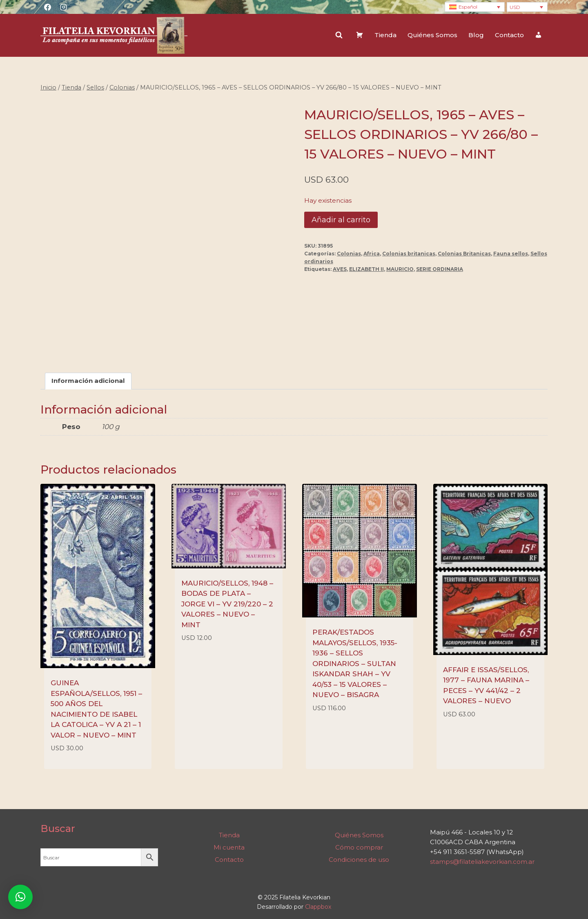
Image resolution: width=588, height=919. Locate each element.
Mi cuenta (229, 847)
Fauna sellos (511, 254)
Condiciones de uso (359, 860)
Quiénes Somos (432, 35)
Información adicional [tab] (88, 381)
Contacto (509, 35)
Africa (372, 254)
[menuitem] (475, 7)
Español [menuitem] (468, 7)
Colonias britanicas (409, 254)
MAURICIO (400, 269)
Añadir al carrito (341, 220)
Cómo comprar (359, 847)
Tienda (385, 35)
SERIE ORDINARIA (440, 269)
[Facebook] (47, 7)
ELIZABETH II (366, 269)
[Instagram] (63, 7)
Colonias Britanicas (464, 254)
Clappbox (318, 907)
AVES (340, 269)
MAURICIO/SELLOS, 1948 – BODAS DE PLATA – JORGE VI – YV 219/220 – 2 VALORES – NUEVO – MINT (227, 604)
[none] (475, 7)
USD (515, 7)
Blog (476, 35)
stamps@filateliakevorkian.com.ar (482, 862)
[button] (20, 897)
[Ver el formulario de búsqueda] (339, 35)
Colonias (349, 254)
